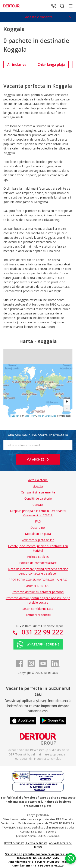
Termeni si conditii (38, 615)
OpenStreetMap (47, 416)
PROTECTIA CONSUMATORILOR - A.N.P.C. (38, 580)
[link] (17, 65)
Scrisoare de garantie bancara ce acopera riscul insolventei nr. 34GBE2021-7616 (38, 856)
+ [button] (67, 402)
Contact (38, 505)
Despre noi (38, 528)
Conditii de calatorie (38, 498)
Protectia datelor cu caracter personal (38, 592)
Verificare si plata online (38, 540)
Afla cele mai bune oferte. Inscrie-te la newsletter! (38, 436)
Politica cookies (38, 557)
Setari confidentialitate (38, 609)
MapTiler (30, 416)
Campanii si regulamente (38, 492)
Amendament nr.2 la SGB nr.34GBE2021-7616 (38, 862)
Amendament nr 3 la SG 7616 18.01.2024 (38, 866)
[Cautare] (62, 6)
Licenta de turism (37, 843)
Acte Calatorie (38, 480)
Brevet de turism (14, 843)
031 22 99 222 (41, 632)
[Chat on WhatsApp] (71, 858)
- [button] (67, 408)
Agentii (38, 486)
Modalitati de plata (38, 534)
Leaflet (15, 416)
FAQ (38, 521)
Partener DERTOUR (38, 586)
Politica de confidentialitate (38, 563)
